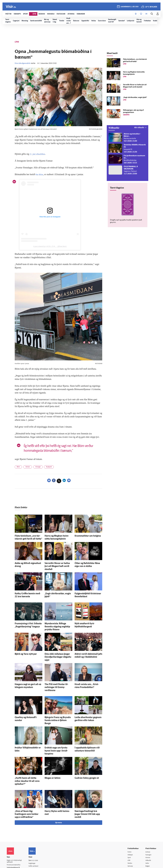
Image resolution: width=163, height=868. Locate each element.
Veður (148, 825)
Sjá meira (59, 784)
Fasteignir (149, 817)
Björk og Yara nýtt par (23, 642)
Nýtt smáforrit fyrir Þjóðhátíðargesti (88, 616)
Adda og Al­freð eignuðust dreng (27, 562)
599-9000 (14, 836)
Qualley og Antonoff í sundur (26, 697)
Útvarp (130, 831)
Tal (146, 837)
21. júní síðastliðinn (39, 154)
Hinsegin (41, 467)
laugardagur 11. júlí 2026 (129, 7)
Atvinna (148, 820)
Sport (129, 820)
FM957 (148, 831)
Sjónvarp (131, 828)
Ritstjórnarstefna (37, 831)
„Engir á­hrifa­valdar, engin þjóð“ (57, 588)
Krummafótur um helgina (84, 536)
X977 (147, 834)
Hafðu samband (37, 828)
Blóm (19, 467)
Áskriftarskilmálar (37, 834)
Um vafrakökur (36, 846)
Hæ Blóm (40, 174)
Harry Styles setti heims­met (55, 777)
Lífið (129, 822)
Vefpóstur (34, 843)
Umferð (34, 840)
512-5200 (38, 822)
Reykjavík (54, 467)
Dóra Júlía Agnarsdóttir (23, 63)
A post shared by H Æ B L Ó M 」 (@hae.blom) (50, 246)
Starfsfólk (34, 837)
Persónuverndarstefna (15, 827)
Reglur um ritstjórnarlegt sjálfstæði (16, 823)
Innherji (148, 814)
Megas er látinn (50, 748)
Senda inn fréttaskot (38, 848)
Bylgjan (148, 828)
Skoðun (130, 825)
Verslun (30, 467)
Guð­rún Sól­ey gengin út (84, 748)
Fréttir (130, 814)
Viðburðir (149, 822)
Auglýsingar (35, 825)
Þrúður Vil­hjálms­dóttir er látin (26, 723)
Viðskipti (131, 817)
